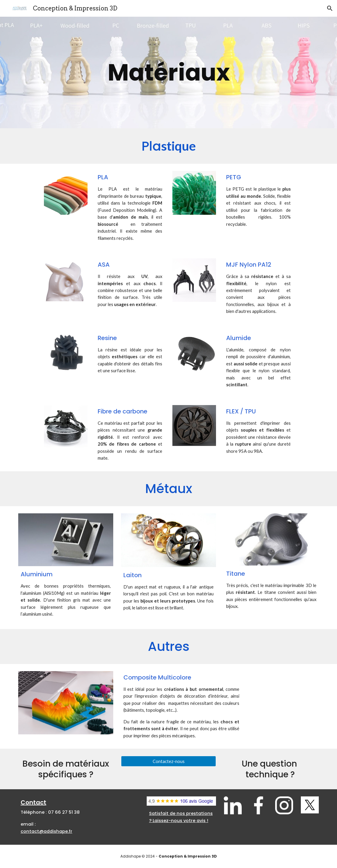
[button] (330, 8)
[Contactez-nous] (168, 761)
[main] (168, 73)
